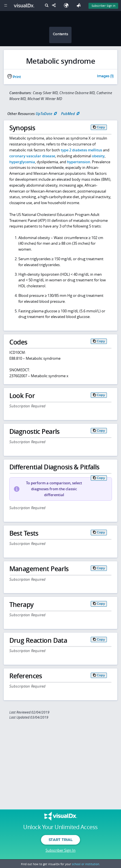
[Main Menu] (6, 5)
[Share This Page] (55, 5)
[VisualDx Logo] (25, 5)
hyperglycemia (22, 162)
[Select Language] (68, 5)
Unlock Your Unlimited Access (60, 827)
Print (14, 77)
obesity (98, 156)
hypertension (79, 162)
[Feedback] (80, 5)
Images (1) (105, 76)
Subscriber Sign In (60, 850)
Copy (101, 127)
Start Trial (60, 840)
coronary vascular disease (32, 156)
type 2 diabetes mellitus (81, 150)
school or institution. (86, 864)
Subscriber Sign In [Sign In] (103, 6)
